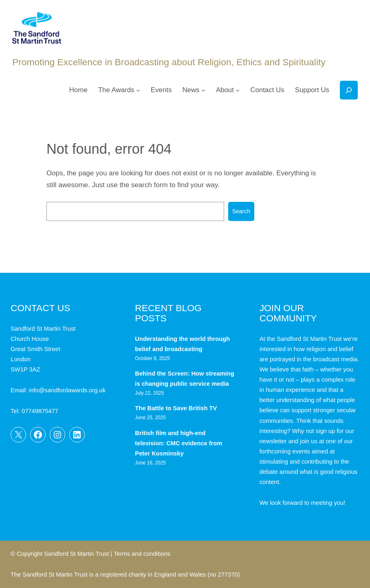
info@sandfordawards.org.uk (67, 390)
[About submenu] (238, 90)
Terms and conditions (142, 554)
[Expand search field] (349, 90)
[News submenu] (203, 90)
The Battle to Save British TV (176, 408)
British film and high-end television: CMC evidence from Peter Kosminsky (178, 443)
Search (241, 211)
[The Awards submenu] (138, 90)
